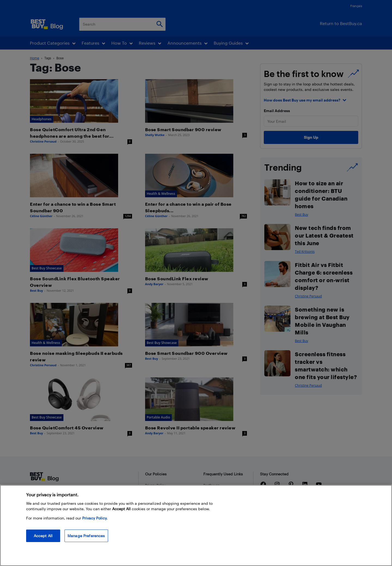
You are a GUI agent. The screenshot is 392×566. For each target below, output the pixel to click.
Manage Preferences (86, 540)
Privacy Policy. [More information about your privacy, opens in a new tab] (95, 523)
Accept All (43, 540)
